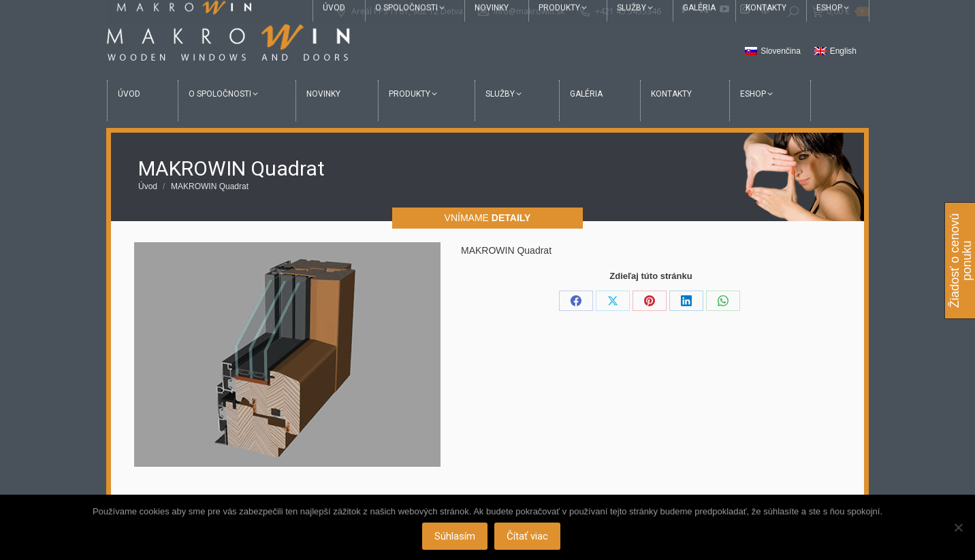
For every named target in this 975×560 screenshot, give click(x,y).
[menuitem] (773, 52)
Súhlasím (455, 536)
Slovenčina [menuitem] (781, 51)
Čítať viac (527, 536)
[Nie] (958, 527)
